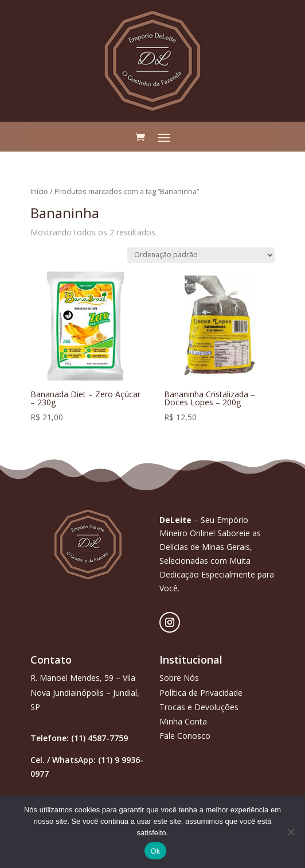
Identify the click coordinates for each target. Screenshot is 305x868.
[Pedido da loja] (201, 255)
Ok (155, 851)
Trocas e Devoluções (199, 707)
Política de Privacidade (201, 693)
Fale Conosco (185, 736)
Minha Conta (183, 721)
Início (39, 191)
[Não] (291, 832)
